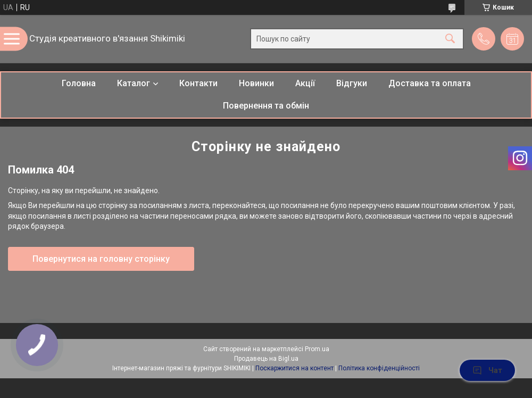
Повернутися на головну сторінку (101, 259)
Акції (305, 83)
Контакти (198, 83)
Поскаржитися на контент (294, 368)
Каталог (134, 83)
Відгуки (352, 83)
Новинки (256, 83)
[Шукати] (450, 39)
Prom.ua (317, 349)
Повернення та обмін (266, 106)
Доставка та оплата (430, 83)
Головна (79, 83)
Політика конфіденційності (379, 368)
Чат (487, 370)
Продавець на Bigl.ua (266, 359)
